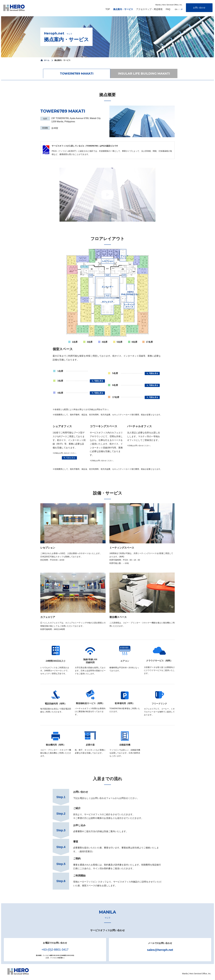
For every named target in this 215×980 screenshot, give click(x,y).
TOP (108, 9)
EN (176, 9)
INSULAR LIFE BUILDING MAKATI (144, 74)
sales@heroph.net (160, 950)
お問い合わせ (199, 8)
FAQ (168, 9)
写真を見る (97, 381)
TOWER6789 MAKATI (77, 74)
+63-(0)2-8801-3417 (55, 950)
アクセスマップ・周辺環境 (149, 9)
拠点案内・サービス (123, 9)
